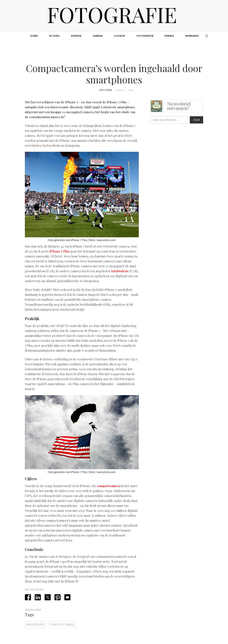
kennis (169, 36)
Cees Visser (105, 90)
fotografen (145, 36)
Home (34, 36)
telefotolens (120, 271)
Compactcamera (62, 625)
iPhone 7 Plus (60, 251)
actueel (55, 36)
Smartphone (36, 625)
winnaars (192, 36)
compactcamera (109, 486)
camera (98, 36)
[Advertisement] (114, 52)
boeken (76, 36)
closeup (120, 36)
